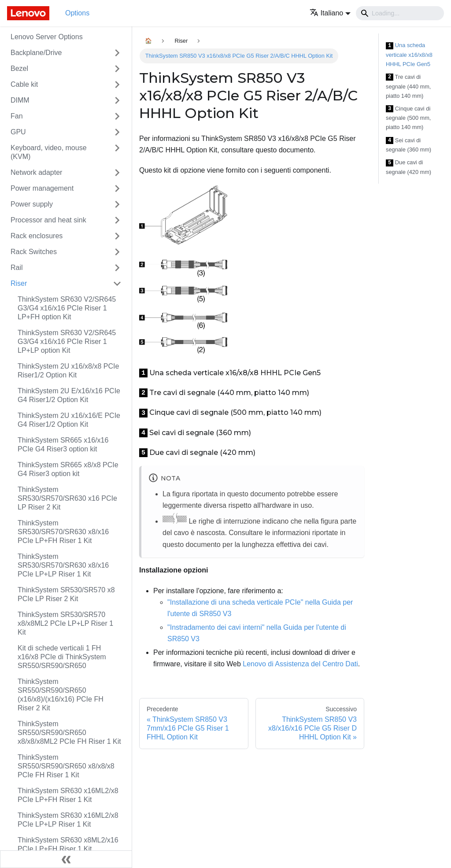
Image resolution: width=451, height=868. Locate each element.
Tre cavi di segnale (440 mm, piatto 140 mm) (408, 86)
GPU (18, 132)
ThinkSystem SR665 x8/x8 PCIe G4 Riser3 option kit (68, 469)
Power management (42, 188)
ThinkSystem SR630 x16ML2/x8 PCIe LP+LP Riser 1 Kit (68, 820)
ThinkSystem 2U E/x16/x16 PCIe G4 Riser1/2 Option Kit (69, 395)
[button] (330, 13)
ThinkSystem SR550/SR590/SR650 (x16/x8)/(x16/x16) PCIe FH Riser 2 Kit (61, 695)
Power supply (32, 204)
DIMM (20, 100)
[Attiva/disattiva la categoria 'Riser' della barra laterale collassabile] (117, 284)
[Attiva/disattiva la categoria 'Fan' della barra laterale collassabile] (117, 116)
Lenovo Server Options (47, 37)
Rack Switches (34, 252)
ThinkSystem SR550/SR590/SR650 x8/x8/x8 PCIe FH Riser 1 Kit (66, 766)
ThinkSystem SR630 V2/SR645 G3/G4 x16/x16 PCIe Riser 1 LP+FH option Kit (67, 308)
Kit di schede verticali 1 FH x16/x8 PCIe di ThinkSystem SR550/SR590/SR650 (62, 657)
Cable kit (24, 84)
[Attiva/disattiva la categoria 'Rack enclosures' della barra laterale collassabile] (117, 236)
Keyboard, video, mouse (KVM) (49, 152)
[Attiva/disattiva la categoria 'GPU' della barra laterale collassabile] (117, 132)
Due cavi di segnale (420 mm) (408, 167)
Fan (17, 116)
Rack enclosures (37, 236)
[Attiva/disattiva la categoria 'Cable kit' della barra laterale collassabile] (117, 85)
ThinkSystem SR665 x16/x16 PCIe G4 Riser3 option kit (63, 445)
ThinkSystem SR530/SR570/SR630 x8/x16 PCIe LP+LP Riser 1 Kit (63, 565)
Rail (17, 268)
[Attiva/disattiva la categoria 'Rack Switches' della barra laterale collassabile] (117, 252)
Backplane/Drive (36, 53)
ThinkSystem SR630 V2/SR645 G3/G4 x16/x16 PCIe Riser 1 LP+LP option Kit (67, 342)
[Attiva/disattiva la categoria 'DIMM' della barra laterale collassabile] (117, 100)
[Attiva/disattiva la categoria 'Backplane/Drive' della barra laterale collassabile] (117, 53)
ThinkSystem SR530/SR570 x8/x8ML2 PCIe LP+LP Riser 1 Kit (65, 623)
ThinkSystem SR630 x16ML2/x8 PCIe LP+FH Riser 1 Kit (68, 795)
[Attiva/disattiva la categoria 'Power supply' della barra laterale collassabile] (117, 204)
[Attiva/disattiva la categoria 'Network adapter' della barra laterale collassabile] (117, 173)
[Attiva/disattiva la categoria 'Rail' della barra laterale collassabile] (117, 268)
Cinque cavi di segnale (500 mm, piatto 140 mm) (408, 118)
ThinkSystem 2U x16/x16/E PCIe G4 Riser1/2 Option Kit (69, 420)
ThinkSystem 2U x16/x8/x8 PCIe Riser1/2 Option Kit (68, 371)
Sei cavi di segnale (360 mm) (408, 145)
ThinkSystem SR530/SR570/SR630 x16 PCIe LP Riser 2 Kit (67, 498)
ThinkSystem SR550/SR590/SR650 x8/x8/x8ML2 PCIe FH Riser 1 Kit (69, 733)
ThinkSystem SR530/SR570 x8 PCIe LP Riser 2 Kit (66, 594)
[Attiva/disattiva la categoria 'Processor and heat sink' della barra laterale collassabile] (117, 220)
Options (77, 13)
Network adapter (36, 172)
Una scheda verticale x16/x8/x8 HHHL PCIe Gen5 (409, 55)
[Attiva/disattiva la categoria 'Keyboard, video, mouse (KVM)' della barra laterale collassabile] (117, 152)
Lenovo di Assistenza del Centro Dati (300, 664)
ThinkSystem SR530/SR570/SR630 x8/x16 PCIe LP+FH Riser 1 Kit (63, 532)
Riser (19, 283)
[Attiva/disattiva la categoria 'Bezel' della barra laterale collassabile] (117, 69)
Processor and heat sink (48, 220)
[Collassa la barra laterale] (66, 859)
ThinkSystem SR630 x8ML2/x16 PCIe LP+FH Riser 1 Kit (68, 844)
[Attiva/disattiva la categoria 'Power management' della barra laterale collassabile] (117, 188)
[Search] (400, 13)
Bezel (19, 68)
